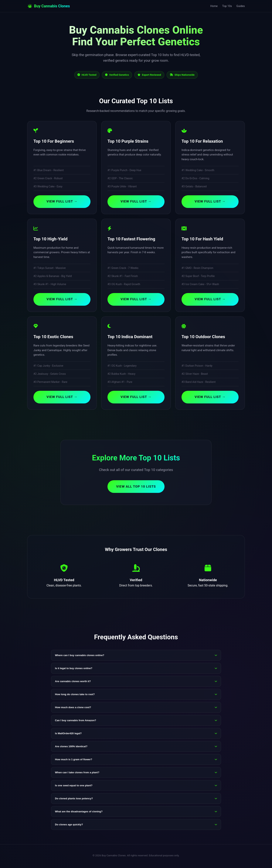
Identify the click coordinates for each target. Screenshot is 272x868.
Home (214, 6)
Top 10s (227, 6)
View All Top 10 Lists (136, 488)
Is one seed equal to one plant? (136, 787)
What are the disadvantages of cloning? (136, 813)
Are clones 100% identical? (136, 748)
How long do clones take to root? (136, 696)
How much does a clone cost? (136, 709)
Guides (241, 6)
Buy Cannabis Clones (49, 6)
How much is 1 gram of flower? (136, 761)
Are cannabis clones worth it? (136, 683)
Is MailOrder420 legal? (136, 735)
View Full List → (62, 202)
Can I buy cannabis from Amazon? (136, 722)
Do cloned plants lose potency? (136, 800)
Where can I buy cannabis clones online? (136, 657)
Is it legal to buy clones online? (136, 670)
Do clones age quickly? (136, 826)
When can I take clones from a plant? (136, 774)
